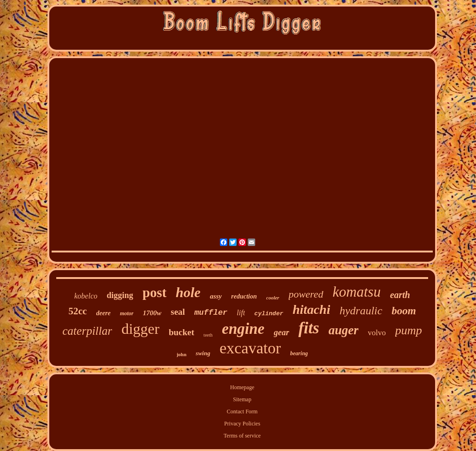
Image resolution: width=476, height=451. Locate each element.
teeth (208, 335)
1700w (152, 313)
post (155, 292)
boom (403, 311)
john (182, 354)
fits (309, 328)
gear (281, 332)
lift (241, 313)
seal (178, 312)
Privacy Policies (242, 424)
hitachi (312, 309)
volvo (377, 333)
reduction (244, 296)
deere (103, 313)
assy (216, 296)
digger (140, 329)
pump (409, 330)
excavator (250, 348)
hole (188, 292)
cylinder (269, 314)
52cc (78, 311)
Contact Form (242, 411)
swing (203, 353)
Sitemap (242, 399)
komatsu (357, 292)
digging (120, 295)
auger (344, 330)
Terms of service (242, 436)
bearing (299, 353)
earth (400, 295)
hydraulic (361, 311)
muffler (211, 313)
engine (243, 329)
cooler (273, 298)
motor (127, 313)
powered (306, 294)
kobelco (86, 296)
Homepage (242, 387)
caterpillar (87, 331)
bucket (182, 332)
